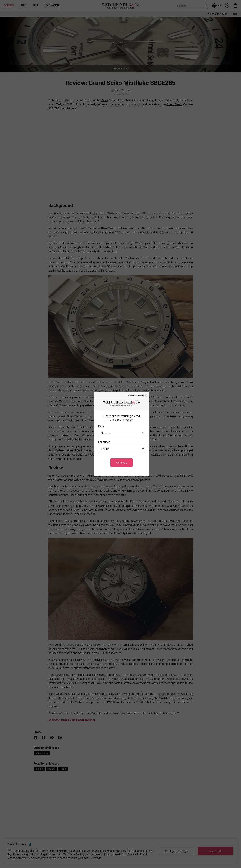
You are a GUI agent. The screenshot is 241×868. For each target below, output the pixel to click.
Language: (105, 442)
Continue (122, 463)
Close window (138, 396)
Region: (103, 426)
